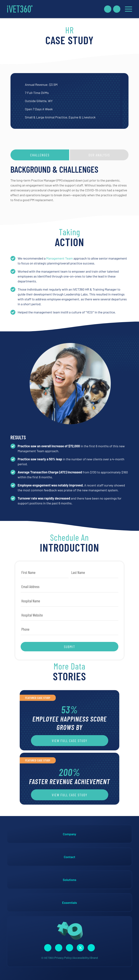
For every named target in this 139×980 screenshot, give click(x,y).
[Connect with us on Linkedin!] (69, 948)
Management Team (59, 258)
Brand (94, 958)
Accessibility (81, 958)
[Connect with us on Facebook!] (48, 948)
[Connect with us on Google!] (91, 948)
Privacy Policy (63, 958)
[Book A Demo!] (108, 9)
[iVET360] (20, 9)
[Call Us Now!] (117, 9)
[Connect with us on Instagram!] (59, 948)
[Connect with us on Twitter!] (80, 948)
